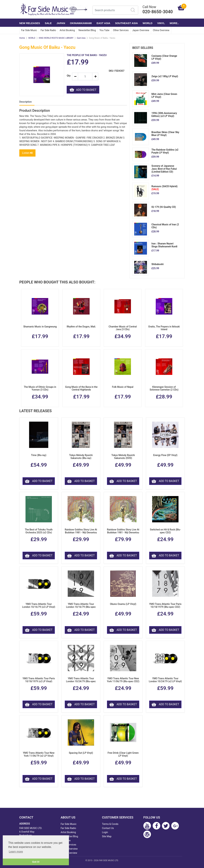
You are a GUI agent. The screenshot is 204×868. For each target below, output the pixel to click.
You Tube (104, 30)
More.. (174, 23)
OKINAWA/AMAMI (81, 23)
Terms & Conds (110, 824)
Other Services (121, 30)
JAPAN (61, 23)
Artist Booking (67, 30)
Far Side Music (29, 30)
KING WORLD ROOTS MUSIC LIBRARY (56, 38)
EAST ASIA (103, 23)
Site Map (107, 836)
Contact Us (108, 828)
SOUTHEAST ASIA (126, 23)
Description (25, 102)
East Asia (81, 38)
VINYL (161, 23)
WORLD (148, 23)
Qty (68, 76)
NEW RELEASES (30, 23)
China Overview (161, 30)
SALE (48, 23)
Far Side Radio (48, 30)
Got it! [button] (36, 862)
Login (105, 832)
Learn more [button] (16, 852)
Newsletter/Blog (87, 30)
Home (22, 38)
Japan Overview (141, 30)
